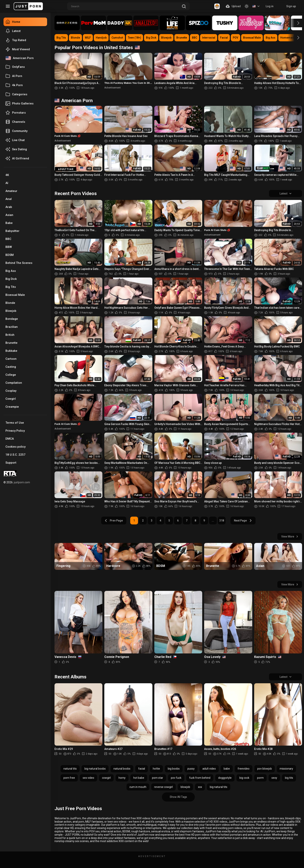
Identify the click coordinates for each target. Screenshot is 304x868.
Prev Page (114, 521)
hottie (156, 769)
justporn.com (22, 482)
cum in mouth (138, 787)
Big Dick (11, 279)
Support (11, 463)
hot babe (139, 778)
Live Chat (15, 140)
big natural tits (219, 787)
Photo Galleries (19, 103)
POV (235, 38)
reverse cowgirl (163, 787)
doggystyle (225, 778)
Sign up (291, 6)
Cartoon (11, 359)
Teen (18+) (134, 38)
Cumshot (117, 38)
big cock (244, 778)
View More (290, 537)
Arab (9, 207)
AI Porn (14, 76)
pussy (191, 769)
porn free (69, 778)
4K (7, 175)
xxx (200, 787)
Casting (11, 367)
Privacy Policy (15, 431)
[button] (295, 23)
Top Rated (16, 40)
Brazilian (12, 327)
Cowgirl (11, 399)
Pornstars (16, 113)
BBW (9, 247)
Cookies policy (15, 447)
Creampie (12, 407)
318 (222, 521)
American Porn (20, 58)
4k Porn (14, 85)
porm (260, 778)
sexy (274, 778)
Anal (9, 199)
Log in (270, 6)
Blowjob (11, 311)
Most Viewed (18, 49)
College (11, 375)
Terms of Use (15, 423)
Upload (233, 6)
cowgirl (106, 778)
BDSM (10, 255)
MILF (88, 38)
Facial (224, 38)
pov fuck (176, 778)
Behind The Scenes (19, 263)
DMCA (10, 439)
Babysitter (12, 231)
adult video (209, 769)
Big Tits (11, 287)
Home (13, 22)
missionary (286, 769)
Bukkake (11, 351)
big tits (289, 778)
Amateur (11, 191)
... (213, 521)
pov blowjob (265, 769)
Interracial (209, 38)
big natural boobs (95, 769)
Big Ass (11, 271)
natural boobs (122, 769)
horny (122, 778)
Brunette (11, 343)
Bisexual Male (15, 295)
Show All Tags (178, 797)
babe (227, 769)
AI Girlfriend (17, 158)
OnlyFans (15, 67)
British (10, 335)
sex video (88, 778)
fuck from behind (200, 778)
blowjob (185, 787)
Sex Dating (16, 149)
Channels (15, 122)
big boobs (174, 769)
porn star (158, 778)
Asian (9, 215)
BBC (8, 239)
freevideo (244, 769)
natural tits (70, 769)
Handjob (101, 38)
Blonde (10, 303)
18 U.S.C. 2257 (15, 455)
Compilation (14, 383)
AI (7, 183)
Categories (16, 94)
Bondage (12, 319)
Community (16, 131)
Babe (9, 223)
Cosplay (11, 391)
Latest (13, 31)
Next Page (243, 521)
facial (142, 769)
